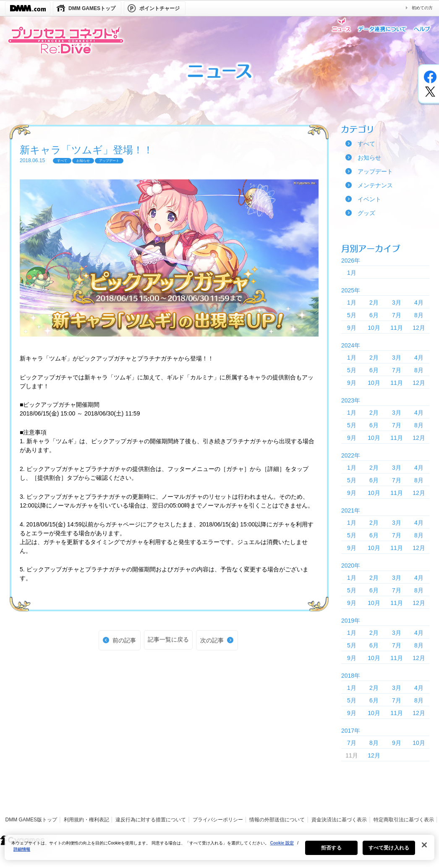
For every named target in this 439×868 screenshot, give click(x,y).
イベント (369, 199)
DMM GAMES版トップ (31, 820)
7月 (397, 315)
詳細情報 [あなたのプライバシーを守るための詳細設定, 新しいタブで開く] (22, 853)
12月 (419, 328)
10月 (374, 328)
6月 (374, 315)
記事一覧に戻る (168, 639)
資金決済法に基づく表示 (339, 820)
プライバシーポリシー (218, 820)
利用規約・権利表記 (86, 820)
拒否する (331, 852)
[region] (219, 851)
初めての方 (422, 8)
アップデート (375, 171)
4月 (419, 302)
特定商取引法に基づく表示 (404, 820)
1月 (352, 273)
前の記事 (124, 640)
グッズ (366, 213)
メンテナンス (375, 185)
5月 (352, 315)
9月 (352, 328)
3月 (397, 302)
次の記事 (212, 640)
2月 (374, 302)
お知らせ (369, 158)
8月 (419, 315)
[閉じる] (424, 849)
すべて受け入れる (389, 852)
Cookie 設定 (282, 847)
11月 (397, 328)
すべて (366, 144)
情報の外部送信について (277, 820)
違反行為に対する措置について (151, 820)
